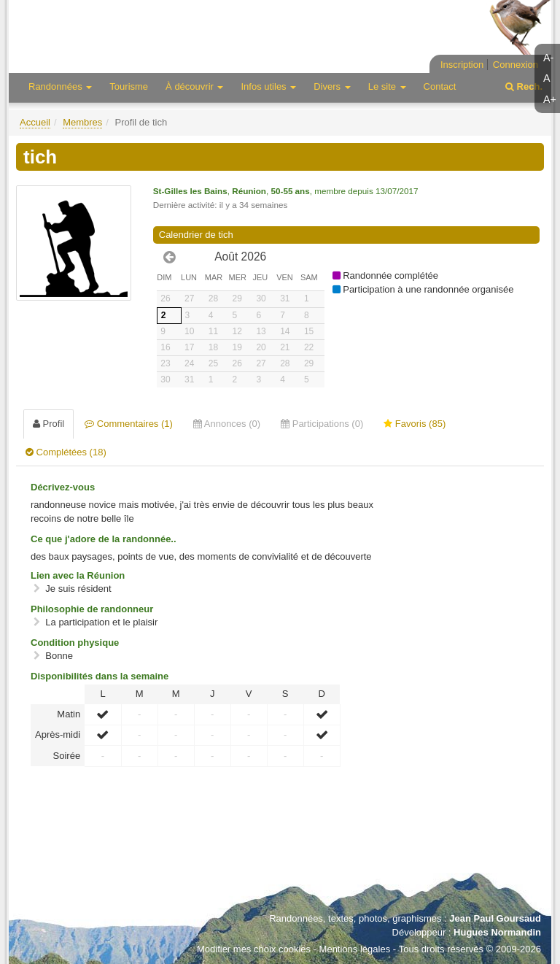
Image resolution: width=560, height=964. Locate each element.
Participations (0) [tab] (322, 424)
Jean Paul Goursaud (495, 918)
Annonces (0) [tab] (227, 424)
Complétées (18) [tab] (66, 452)
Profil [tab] (48, 424)
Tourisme (129, 86)
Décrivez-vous (63, 487)
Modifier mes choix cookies (254, 949)
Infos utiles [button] (268, 86)
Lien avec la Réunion (78, 575)
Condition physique (75, 643)
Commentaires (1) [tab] (129, 424)
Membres (82, 122)
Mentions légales (355, 949)
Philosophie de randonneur (92, 609)
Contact (440, 86)
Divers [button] (332, 86)
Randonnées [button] (60, 86)
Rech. (524, 86)
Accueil (35, 122)
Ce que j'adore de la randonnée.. (104, 539)
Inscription (462, 65)
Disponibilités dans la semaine (100, 676)
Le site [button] (387, 86)
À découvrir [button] (194, 86)
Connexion (516, 65)
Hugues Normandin (497, 932)
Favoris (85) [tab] (415, 424)
